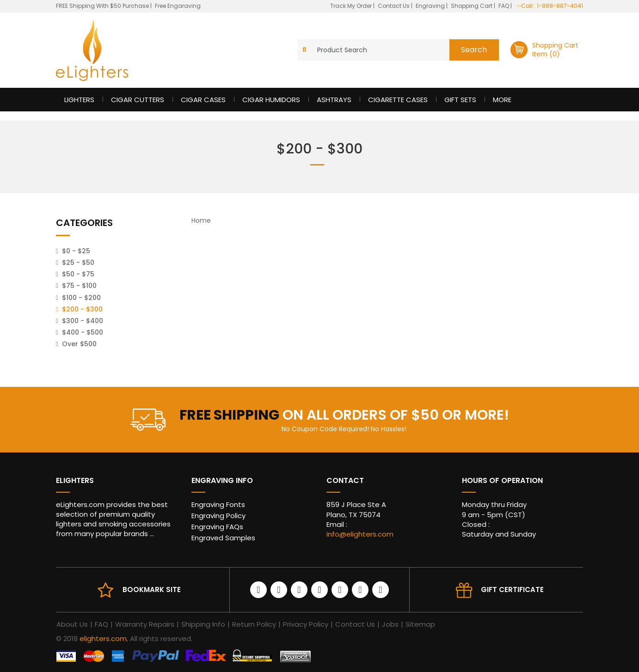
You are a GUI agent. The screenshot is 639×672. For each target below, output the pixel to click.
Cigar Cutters (138, 100)
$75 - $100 (79, 286)
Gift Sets (460, 100)
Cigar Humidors (271, 100)
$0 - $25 (76, 251)
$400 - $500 (83, 332)
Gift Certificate (512, 590)
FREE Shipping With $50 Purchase (102, 6)
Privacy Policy (306, 624)
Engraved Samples (223, 538)
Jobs (390, 624)
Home (201, 220)
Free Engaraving (178, 6)
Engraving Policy (218, 516)
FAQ (504, 6)
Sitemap (420, 624)
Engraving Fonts (218, 504)
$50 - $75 (78, 274)
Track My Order (352, 6)
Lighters (79, 100)
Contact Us (394, 6)
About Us (72, 624)
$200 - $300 (82, 309)
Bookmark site (152, 590)
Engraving (431, 6)
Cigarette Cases (398, 100)
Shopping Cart (472, 6)
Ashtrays (334, 100)
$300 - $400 (83, 321)
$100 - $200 (81, 298)
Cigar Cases (203, 100)
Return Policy (254, 624)
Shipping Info (203, 624)
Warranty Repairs (145, 624)
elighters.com (103, 638)
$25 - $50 (78, 263)
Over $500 (79, 344)
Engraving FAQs (217, 527)
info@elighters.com (360, 534)
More (502, 100)
